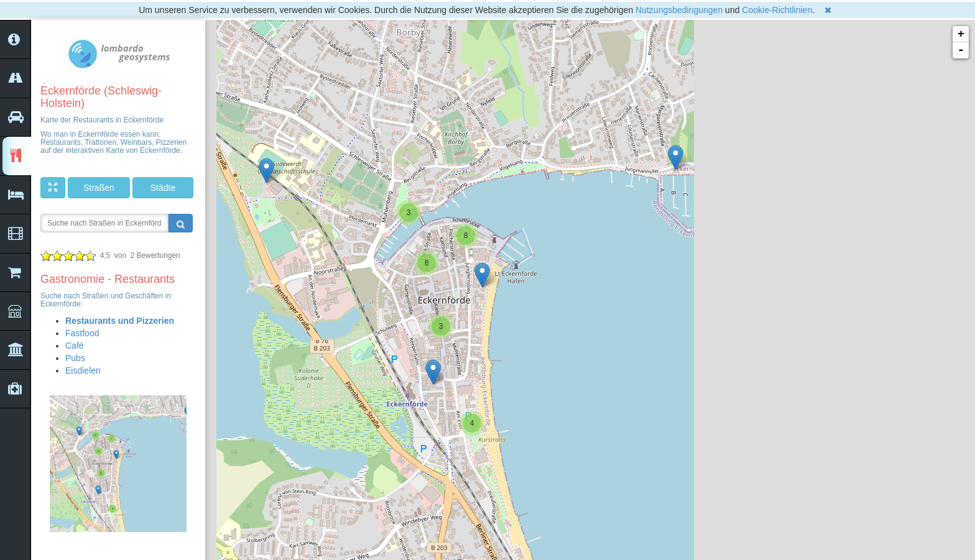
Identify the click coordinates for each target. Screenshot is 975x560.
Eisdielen (83, 370)
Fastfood (82, 333)
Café (75, 346)
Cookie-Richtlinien (777, 10)
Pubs (75, 358)
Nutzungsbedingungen (679, 10)
